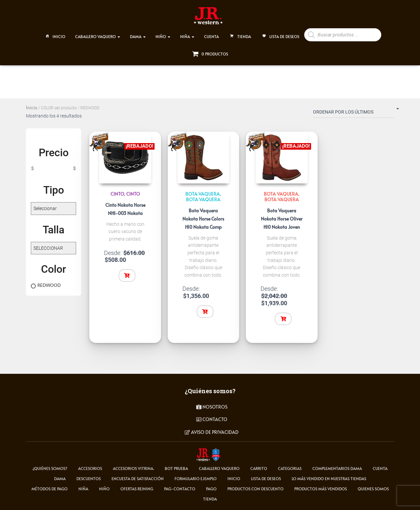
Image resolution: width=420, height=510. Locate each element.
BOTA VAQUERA (203, 194)
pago (211, 489)
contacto (212, 419)
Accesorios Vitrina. (133, 468)
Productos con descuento (255, 489)
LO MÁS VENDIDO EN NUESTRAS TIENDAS (329, 478)
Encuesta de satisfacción (138, 478)
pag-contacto (180, 489)
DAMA (138, 33)
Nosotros (212, 407)
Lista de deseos (280, 34)
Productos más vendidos (321, 489)
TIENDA (240, 34)
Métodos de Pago (50, 489)
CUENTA (211, 33)
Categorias (290, 468)
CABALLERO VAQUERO (98, 33)
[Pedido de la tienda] (354, 113)
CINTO (117, 194)
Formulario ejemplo (196, 478)
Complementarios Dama (337, 468)
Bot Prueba (176, 468)
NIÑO (163, 33)
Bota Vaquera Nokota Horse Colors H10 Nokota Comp (203, 219)
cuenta (380, 468)
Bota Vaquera (203, 199)
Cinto (133, 194)
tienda (210, 499)
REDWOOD (49, 285)
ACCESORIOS (90, 468)
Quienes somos (373, 489)
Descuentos (89, 478)
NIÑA (187, 33)
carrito (259, 468)
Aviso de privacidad (212, 432)
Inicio (55, 34)
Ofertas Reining (137, 489)
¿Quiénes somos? (50, 468)
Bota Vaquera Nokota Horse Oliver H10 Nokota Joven (282, 219)
